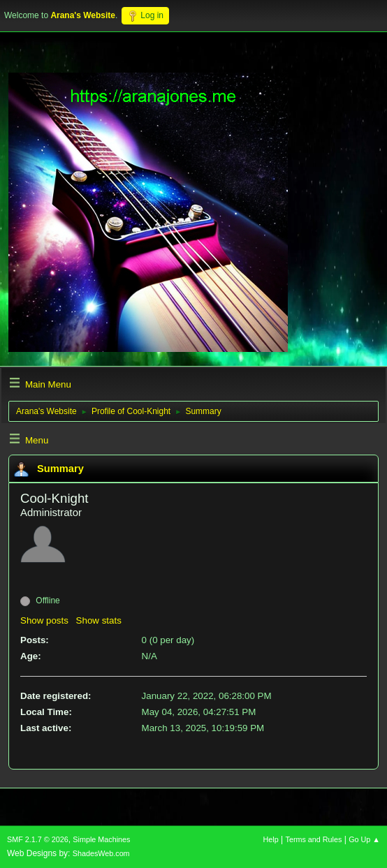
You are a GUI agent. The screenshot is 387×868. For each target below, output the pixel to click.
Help (271, 839)
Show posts (44, 620)
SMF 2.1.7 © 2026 (38, 839)
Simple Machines (101, 839)
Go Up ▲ (364, 839)
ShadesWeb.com (101, 853)
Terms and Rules (314, 839)
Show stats (99, 620)
